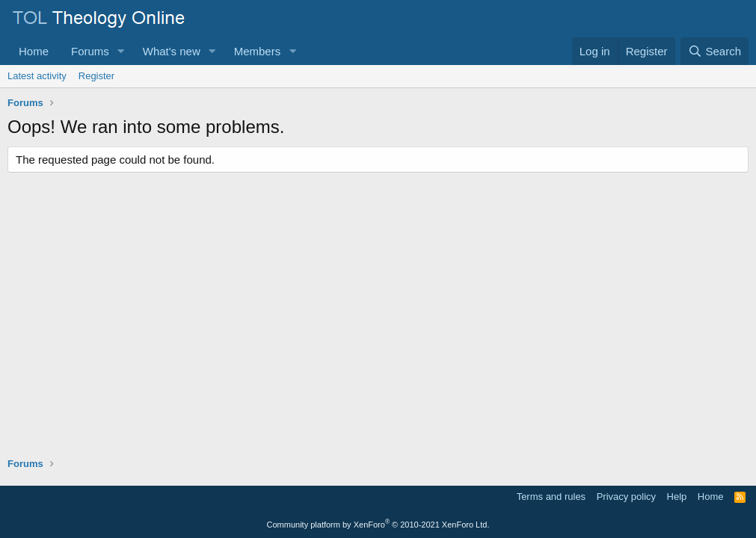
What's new (172, 51)
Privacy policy (626, 497)
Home (34, 51)
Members (258, 51)
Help (677, 497)
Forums (90, 51)
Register (96, 76)
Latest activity (37, 76)
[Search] (714, 51)
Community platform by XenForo (378, 525)
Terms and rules (551, 497)
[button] (121, 51)
